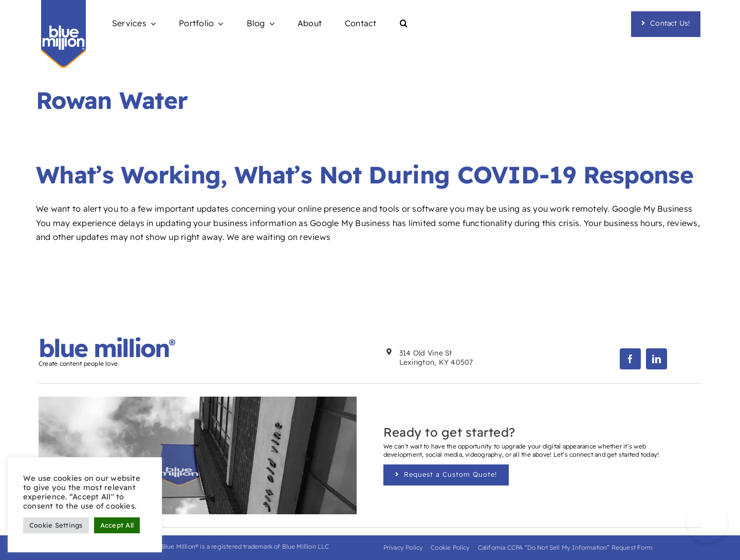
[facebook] (630, 359)
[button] (404, 24)
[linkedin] (656, 359)
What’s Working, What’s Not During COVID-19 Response (365, 175)
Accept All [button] (117, 525)
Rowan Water (112, 100)
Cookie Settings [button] (56, 525)
